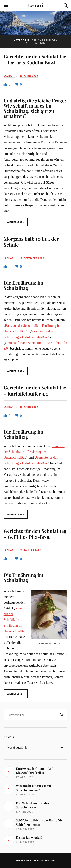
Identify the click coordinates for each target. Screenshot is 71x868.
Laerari (9, 76)
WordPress (48, 861)
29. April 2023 (29, 76)
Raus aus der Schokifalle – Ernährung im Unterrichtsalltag (34, 452)
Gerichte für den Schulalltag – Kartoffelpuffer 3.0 (35, 390)
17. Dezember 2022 (32, 258)
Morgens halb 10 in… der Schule (31, 242)
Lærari (36, 5)
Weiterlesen (16, 222)
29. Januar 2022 (30, 550)
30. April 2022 (29, 407)
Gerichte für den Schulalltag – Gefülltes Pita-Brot (35, 534)
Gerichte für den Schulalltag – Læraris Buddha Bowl (35, 59)
